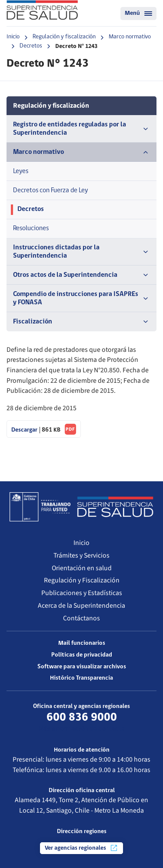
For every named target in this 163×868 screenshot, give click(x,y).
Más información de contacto (81, 729)
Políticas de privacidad (82, 655)
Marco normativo (130, 37)
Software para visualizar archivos (82, 667)
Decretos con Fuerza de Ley (50, 191)
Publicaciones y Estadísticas (82, 593)
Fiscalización (81, 322)
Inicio (13, 37)
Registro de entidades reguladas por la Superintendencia (81, 129)
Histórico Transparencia (81, 678)
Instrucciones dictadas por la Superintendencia (81, 252)
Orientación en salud (82, 568)
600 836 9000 (82, 718)
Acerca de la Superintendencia (81, 606)
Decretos (31, 46)
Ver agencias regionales (81, 848)
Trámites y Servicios (81, 555)
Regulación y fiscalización (64, 37)
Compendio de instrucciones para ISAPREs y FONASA (81, 298)
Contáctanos (81, 618)
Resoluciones (31, 228)
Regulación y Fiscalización (82, 580)
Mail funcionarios (82, 643)
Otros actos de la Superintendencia (81, 275)
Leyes (21, 171)
